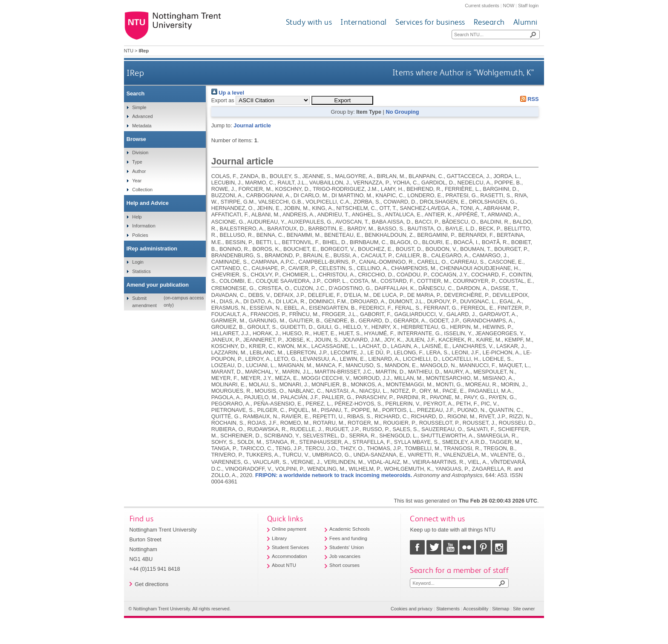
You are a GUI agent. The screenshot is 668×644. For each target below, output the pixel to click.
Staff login (528, 6)
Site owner (524, 609)
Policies (140, 235)
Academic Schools (350, 529)
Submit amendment (144, 302)
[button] (342, 100)
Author (139, 171)
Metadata (142, 126)
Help (137, 217)
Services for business (430, 22)
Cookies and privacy (412, 609)
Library (279, 538)
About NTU (284, 565)
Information (144, 226)
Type (137, 162)
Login (138, 262)
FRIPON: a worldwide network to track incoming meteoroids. (334, 475)
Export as (223, 100)
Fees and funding (348, 538)
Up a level (228, 93)
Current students (482, 6)
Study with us (309, 22)
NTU (129, 51)
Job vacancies (345, 556)
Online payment (289, 529)
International (364, 22)
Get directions (151, 584)
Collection (142, 190)
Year (137, 181)
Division (140, 152)
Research (489, 22)
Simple (139, 107)
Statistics (141, 271)
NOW (509, 6)
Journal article (252, 125)
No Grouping (402, 112)
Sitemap (501, 609)
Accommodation (289, 556)
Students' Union (347, 547)
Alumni (525, 22)
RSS (528, 99)
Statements (448, 609)
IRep (135, 73)
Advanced (142, 116)
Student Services (290, 547)
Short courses (344, 565)
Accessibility (476, 609)
